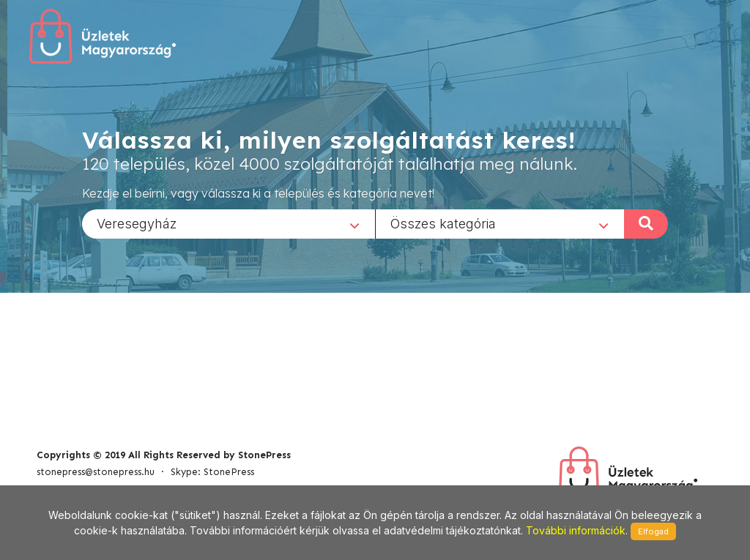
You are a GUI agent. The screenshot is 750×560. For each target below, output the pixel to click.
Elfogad (653, 531)
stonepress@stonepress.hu (96, 472)
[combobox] (229, 223)
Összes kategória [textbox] (443, 223)
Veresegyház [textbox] (137, 223)
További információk (576, 530)
